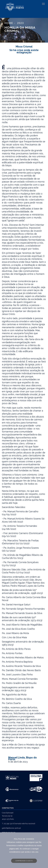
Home (9, 23)
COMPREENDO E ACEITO (24, 861)
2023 (20, 23)
